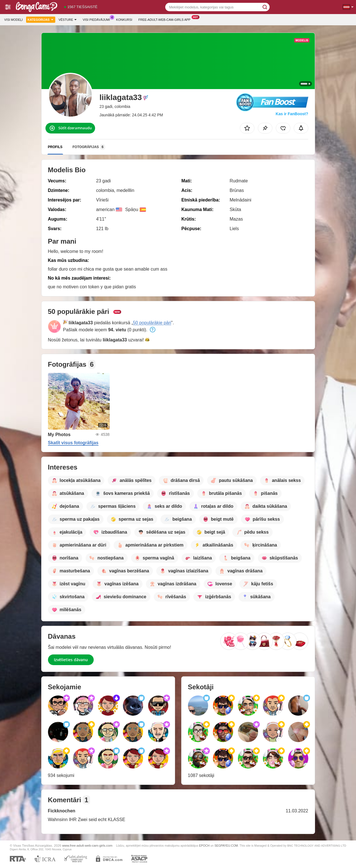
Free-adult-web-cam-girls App (166, 19)
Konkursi (124, 20)
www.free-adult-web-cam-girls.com (87, 845)
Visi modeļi (13, 20)
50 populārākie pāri (152, 323)
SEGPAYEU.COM (226, 846)
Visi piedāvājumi (98, 19)
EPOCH (204, 846)
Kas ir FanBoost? (292, 114)
